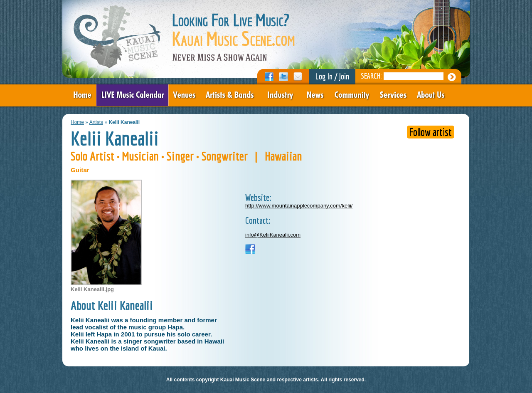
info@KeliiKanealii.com (273, 235)
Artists (96, 122)
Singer (180, 156)
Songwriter (225, 156)
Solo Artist (92, 156)
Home (77, 122)
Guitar (80, 170)
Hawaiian (283, 156)
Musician (140, 156)
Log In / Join (332, 76)
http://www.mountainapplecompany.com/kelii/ (299, 206)
